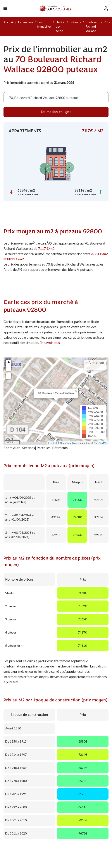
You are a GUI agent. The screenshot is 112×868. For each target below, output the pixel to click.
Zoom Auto (12, 448)
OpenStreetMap (69, 443)
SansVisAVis (101, 443)
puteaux (75, 22)
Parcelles (44, 448)
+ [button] (9, 363)
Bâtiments (60, 448)
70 (106, 22)
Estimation (25, 22)
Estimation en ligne (56, 112)
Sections (29, 448)
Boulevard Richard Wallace (92, 26)
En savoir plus (50, 342)
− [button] (9, 368)
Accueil (9, 22)
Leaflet (52, 443)
